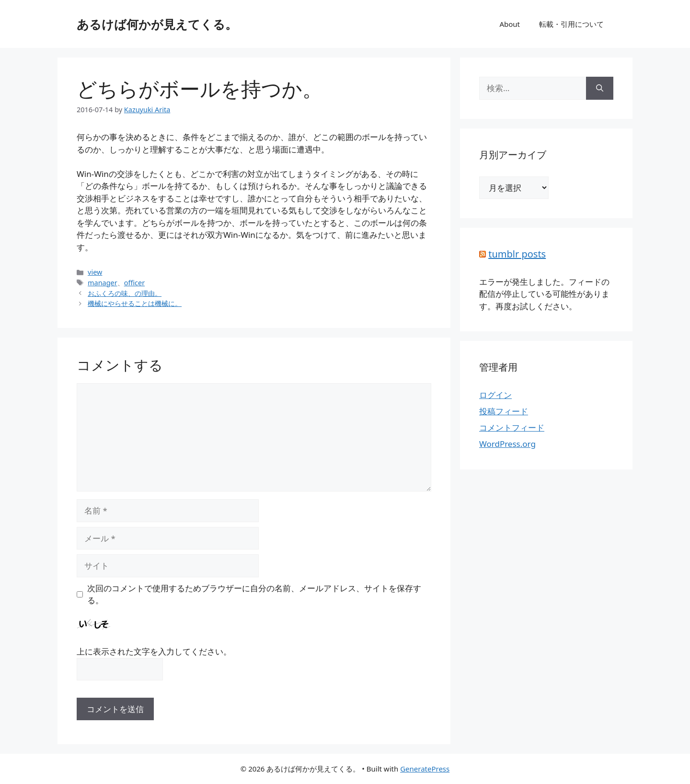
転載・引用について (571, 24)
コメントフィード (512, 427)
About (510, 24)
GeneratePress (425, 769)
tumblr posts (517, 254)
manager (103, 283)
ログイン (495, 395)
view (95, 272)
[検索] (600, 88)
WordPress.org (507, 444)
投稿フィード (504, 411)
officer (134, 283)
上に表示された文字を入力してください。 (154, 651)
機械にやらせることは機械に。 (135, 303)
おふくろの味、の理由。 (125, 293)
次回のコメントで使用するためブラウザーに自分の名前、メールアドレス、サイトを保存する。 (254, 594)
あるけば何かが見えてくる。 (157, 24)
